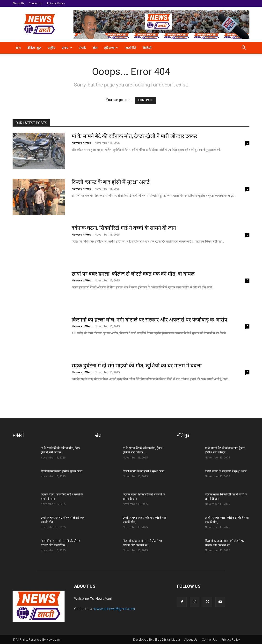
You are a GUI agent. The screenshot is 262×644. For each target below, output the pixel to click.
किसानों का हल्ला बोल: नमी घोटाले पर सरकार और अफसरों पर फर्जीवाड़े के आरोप (149, 320)
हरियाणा (111, 48)
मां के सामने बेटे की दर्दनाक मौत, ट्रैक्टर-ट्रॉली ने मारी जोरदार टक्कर (134, 136)
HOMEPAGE (146, 100)
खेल (95, 48)
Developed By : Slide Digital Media (156, 640)
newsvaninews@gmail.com (114, 609)
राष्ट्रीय (51, 48)
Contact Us (36, 3)
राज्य (67, 48)
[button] (244, 48)
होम (18, 48)
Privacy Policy (56, 3)
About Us (18, 3)
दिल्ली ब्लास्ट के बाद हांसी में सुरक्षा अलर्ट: (111, 182)
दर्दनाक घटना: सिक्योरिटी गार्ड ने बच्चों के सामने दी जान (124, 228)
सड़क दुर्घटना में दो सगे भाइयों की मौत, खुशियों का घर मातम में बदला (137, 366)
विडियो (147, 48)
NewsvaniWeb (81, 143)
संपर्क (82, 48)
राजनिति (131, 48)
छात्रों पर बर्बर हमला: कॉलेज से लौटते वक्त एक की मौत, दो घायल (133, 274)
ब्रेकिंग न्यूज (34, 48)
